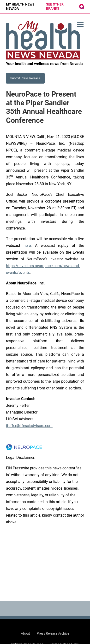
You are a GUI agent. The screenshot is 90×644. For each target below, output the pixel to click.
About (25, 633)
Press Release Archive (53, 633)
